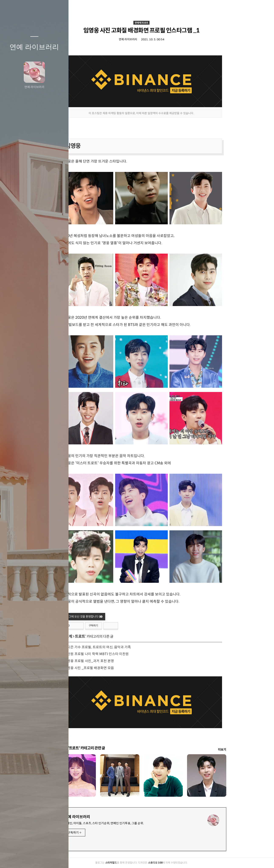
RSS (43, 859)
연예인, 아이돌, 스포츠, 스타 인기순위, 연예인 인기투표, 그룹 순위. (134, 823)
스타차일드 (141, 863)
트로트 (110, 636)
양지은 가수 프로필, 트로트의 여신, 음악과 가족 (127, 647)
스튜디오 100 (185, 863)
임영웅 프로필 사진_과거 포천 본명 (119, 661)
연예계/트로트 (171, 23)
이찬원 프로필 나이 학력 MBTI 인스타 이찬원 (126, 654)
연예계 (97, 636)
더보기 (252, 750)
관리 (60, 859)
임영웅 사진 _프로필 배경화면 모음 (119, 668)
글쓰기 (9, 859)
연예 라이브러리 (34, 47)
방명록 (26, 859)
